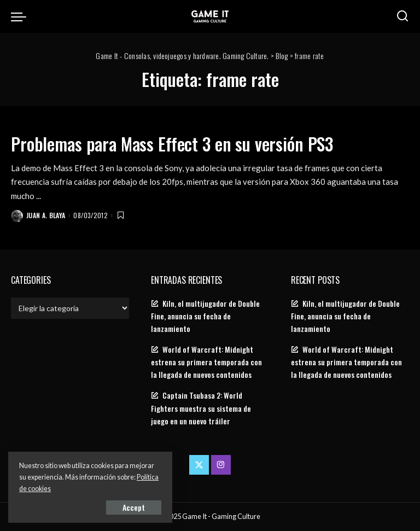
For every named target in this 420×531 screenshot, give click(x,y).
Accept (134, 507)
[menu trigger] (21, 16)
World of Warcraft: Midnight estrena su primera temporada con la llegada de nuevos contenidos (206, 362)
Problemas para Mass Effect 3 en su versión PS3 (172, 144)
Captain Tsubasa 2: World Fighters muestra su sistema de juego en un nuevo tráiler (201, 408)
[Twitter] (199, 465)
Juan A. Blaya (46, 215)
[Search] (402, 16)
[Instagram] (221, 465)
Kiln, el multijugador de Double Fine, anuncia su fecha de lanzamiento (205, 316)
